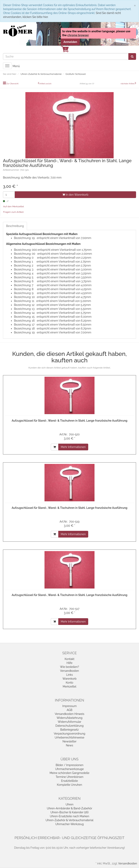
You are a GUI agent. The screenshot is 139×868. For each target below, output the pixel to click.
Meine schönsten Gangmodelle (69, 773)
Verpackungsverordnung (69, 734)
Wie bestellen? (69, 667)
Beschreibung (15, 226)
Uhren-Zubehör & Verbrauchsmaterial (70, 820)
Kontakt (69, 659)
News (70, 745)
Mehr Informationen (73, 447)
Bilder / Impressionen (70, 765)
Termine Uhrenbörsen (70, 777)
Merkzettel (70, 687)
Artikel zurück (45, 84)
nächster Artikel (128, 84)
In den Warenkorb (75, 195)
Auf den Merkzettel (13, 206)
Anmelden (70, 42)
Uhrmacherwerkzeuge (70, 769)
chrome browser (78, 35)
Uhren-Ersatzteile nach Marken (69, 816)
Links (69, 675)
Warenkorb (69, 679)
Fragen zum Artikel (13, 212)
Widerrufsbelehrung (69, 718)
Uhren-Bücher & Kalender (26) (69, 812)
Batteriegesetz (69, 730)
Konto (69, 683)
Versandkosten (69, 671)
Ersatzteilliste (69, 781)
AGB (69, 710)
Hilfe (69, 663)
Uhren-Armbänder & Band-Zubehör (69, 808)
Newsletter (69, 741)
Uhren (69, 804)
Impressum (70, 706)
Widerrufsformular (69, 722)
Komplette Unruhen (69, 785)
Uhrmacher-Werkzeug (69, 824)
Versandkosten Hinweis (69, 714)
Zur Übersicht (13, 84)
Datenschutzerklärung (70, 726)
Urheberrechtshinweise (69, 738)
